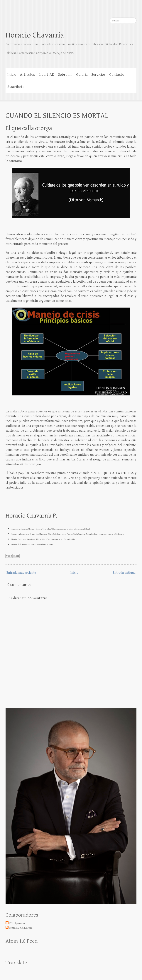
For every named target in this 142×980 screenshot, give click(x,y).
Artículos (27, 75)
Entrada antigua (124, 573)
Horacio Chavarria (21, 928)
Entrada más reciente (21, 573)
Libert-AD (47, 75)
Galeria (82, 75)
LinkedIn (134, 11)
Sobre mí (65, 75)
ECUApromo (17, 923)
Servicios (98, 75)
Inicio (12, 75)
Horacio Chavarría (35, 35)
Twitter (126, 11)
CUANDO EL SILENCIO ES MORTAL (57, 116)
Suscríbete (16, 87)
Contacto (117, 75)
